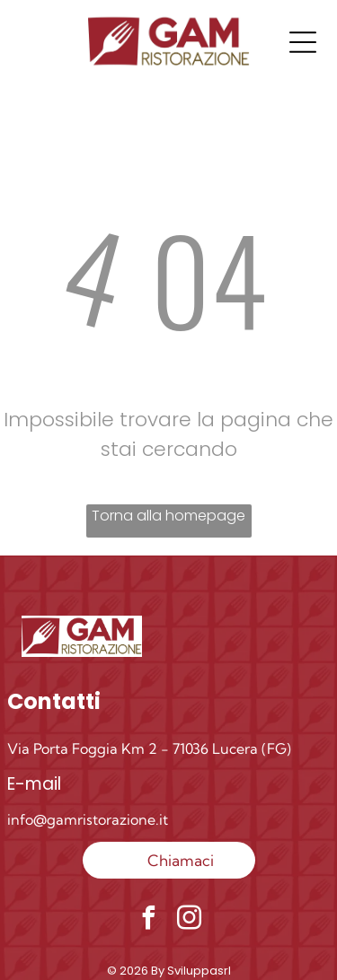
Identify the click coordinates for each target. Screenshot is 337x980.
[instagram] (189, 920)
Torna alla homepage (168, 516)
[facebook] (148, 920)
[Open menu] (303, 42)
